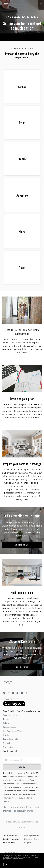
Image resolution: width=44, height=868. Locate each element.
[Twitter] (9, 693)
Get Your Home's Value (13, 731)
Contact (7, 743)
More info (27, 859)
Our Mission (8, 747)
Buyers (6, 719)
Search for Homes (11, 715)
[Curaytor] (14, 706)
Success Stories (10, 727)
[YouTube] (22, 693)
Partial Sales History (11, 739)
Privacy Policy (22, 827)
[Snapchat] (17, 693)
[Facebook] (4, 693)
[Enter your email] (24, 760)
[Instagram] (26, 693)
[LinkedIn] (13, 693)
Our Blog (7, 735)
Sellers (6, 723)
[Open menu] (41, 4)
